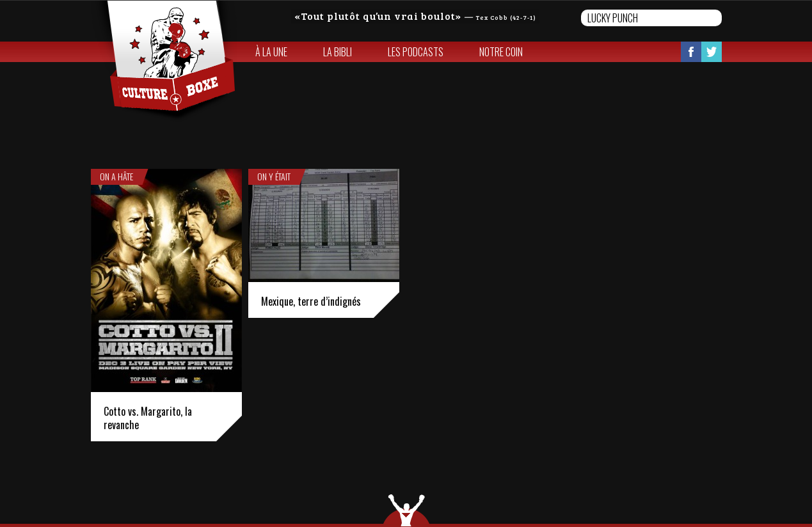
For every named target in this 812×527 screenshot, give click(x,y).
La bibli (338, 52)
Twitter (712, 52)
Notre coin (501, 52)
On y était (274, 177)
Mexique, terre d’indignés (311, 301)
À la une (271, 52)
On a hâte (116, 177)
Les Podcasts (416, 52)
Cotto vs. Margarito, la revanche (148, 418)
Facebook (691, 52)
